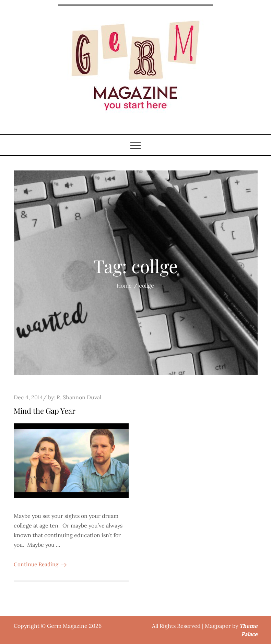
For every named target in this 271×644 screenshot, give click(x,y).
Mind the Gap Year (45, 411)
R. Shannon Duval (79, 397)
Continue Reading (40, 564)
